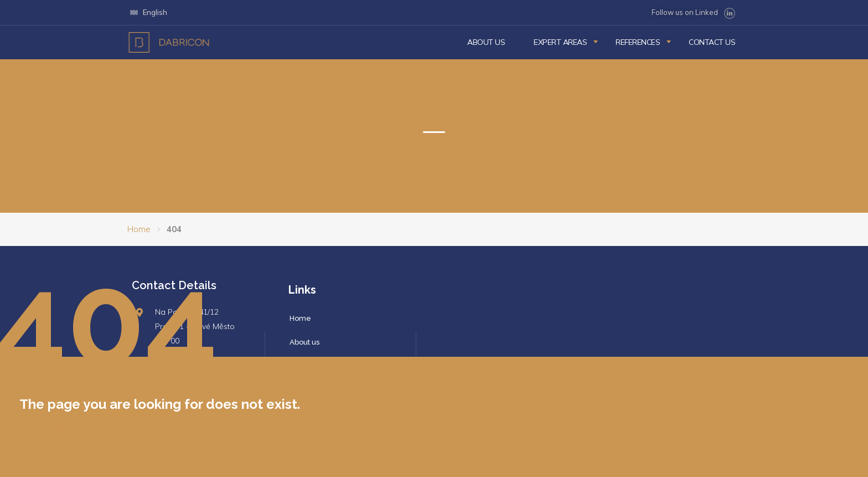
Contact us (712, 42)
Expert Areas (560, 42)
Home (139, 229)
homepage (61, 425)
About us (486, 42)
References (638, 42)
